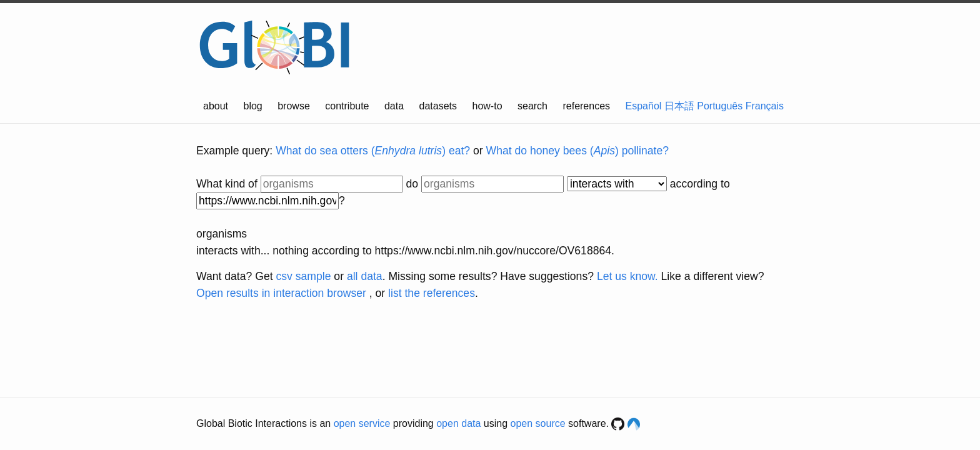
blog (253, 106)
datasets (438, 106)
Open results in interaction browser (281, 293)
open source (538, 423)
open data (458, 423)
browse (294, 106)
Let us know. (627, 276)
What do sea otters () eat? (373, 151)
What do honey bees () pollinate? (577, 151)
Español (644, 106)
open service (362, 423)
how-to (487, 106)
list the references (432, 293)
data (394, 106)
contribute (347, 106)
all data (365, 276)
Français (765, 106)
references (586, 106)
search (532, 106)
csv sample (303, 276)
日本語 (679, 106)
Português (720, 106)
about (216, 106)
